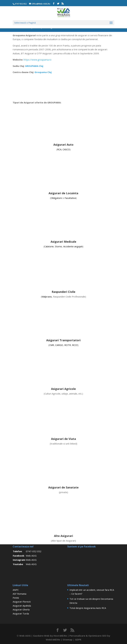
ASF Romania (19, 594)
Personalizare (77, 636)
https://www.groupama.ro (38, 60)
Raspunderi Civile (63, 292)
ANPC (16, 590)
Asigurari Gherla (21, 609)
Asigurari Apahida (22, 606)
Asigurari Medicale (63, 242)
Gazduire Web (41, 636)
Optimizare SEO (97, 636)
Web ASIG (31, 556)
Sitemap (68, 640)
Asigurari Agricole (63, 389)
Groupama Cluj (43, 72)
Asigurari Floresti (22, 602)
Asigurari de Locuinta (63, 193)
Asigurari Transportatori (63, 340)
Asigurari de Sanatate (63, 487)
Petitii (16, 598)
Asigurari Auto (63, 145)
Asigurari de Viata (63, 439)
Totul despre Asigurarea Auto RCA (88, 608)
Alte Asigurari (63, 536)
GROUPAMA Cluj (34, 66)
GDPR (78, 640)
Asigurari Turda (21, 614)
